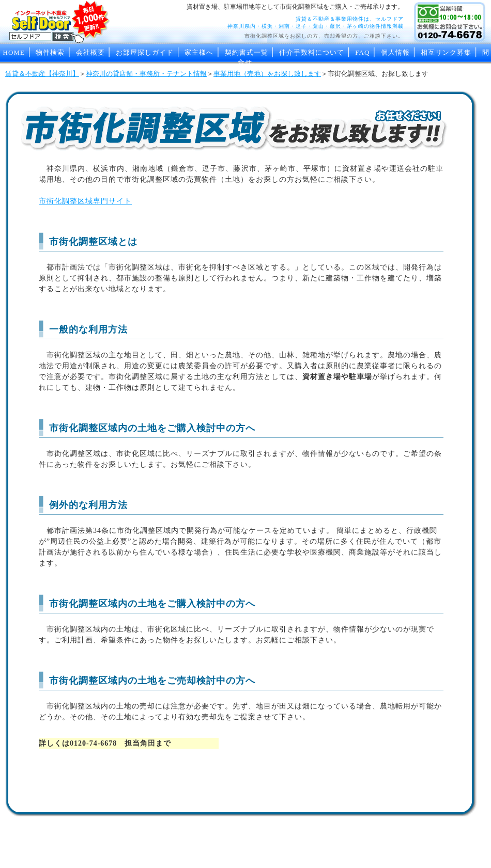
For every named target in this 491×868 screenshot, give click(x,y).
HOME (14, 52)
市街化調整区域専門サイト (85, 201)
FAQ (362, 52)
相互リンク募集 (446, 52)
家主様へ (199, 52)
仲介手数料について (312, 52)
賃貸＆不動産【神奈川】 (42, 74)
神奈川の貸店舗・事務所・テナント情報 (146, 74)
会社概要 (90, 52)
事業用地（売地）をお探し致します (267, 74)
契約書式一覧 (247, 52)
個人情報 (395, 52)
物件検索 (50, 52)
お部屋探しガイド (145, 52)
